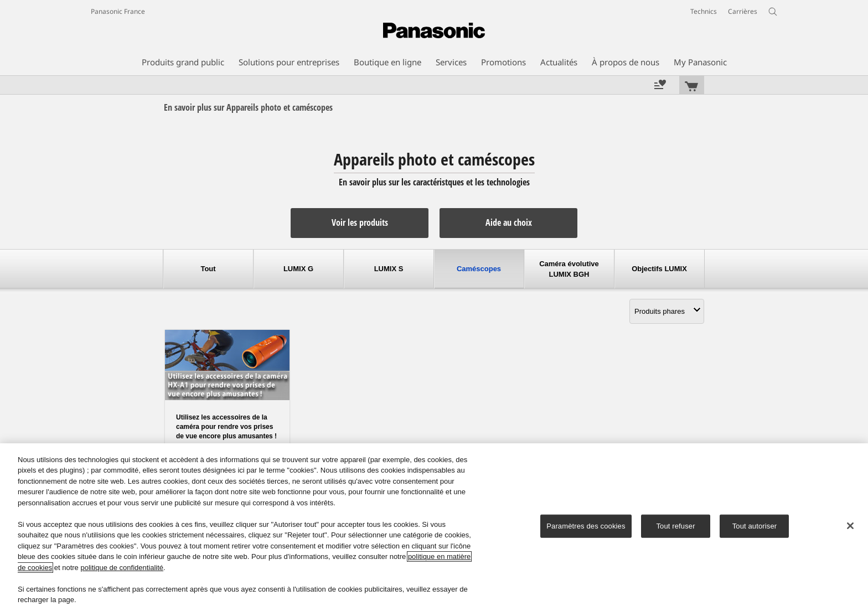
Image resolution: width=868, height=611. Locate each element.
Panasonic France (118, 11)
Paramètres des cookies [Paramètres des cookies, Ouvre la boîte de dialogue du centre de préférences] (586, 526)
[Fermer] (850, 526)
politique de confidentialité (122, 568)
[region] (434, 527)
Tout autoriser (755, 526)
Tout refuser (675, 526)
